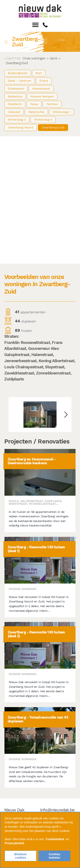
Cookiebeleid (55, 839)
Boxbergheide (18, 73)
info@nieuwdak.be (57, 810)
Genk (53, 58)
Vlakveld (14, 112)
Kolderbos (15, 96)
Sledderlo (15, 104)
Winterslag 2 (17, 120)
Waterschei (36, 112)
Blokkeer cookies (21, 856)
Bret (39, 73)
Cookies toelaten (54, 856)
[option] (40, 415)
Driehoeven (16, 89)
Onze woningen (34, 58)
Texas (34, 104)
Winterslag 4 (43, 120)
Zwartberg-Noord (21, 127)
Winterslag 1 (61, 112)
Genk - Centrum (20, 81)
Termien (52, 104)
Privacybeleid (14, 843)
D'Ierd (44, 81)
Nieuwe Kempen (42, 96)
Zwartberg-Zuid (53, 127)
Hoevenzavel (41, 89)
